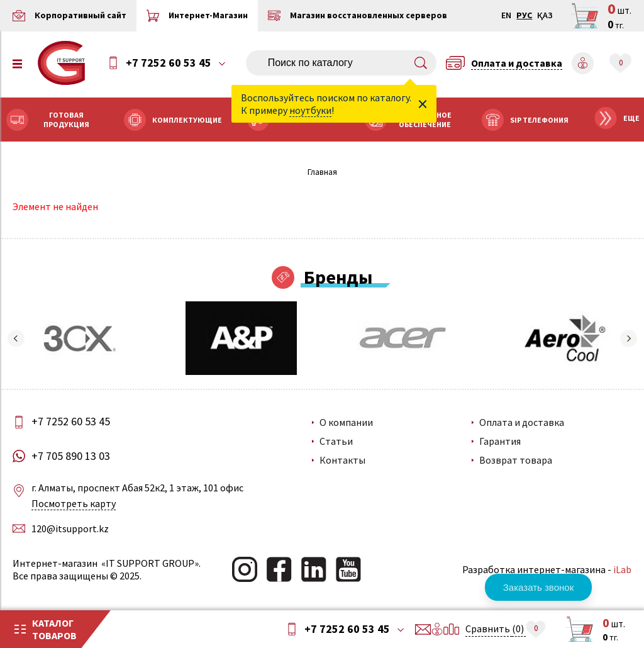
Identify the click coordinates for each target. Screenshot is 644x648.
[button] (16, 338)
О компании (346, 422)
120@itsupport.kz (70, 528)
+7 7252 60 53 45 (169, 63)
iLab (622, 569)
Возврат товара (516, 460)
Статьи (336, 441)
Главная (322, 172)
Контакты (342, 460)
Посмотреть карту (74, 503)
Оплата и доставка (522, 422)
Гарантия (500, 441)
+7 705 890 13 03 (71, 456)
